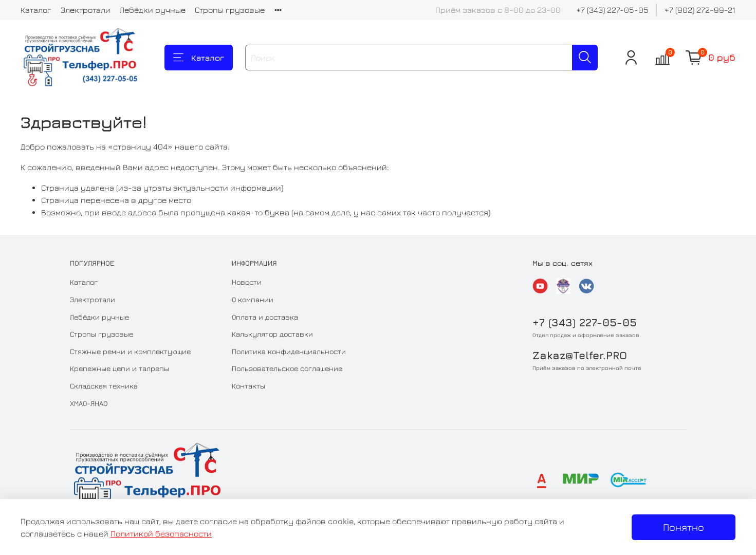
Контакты (248, 386)
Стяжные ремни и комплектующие (130, 351)
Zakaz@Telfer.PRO (580, 355)
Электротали (86, 10)
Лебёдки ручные (153, 10)
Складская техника (104, 386)
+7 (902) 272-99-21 (700, 10)
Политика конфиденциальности (289, 351)
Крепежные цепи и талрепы (119, 368)
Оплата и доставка (265, 317)
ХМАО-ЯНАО (89, 403)
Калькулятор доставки (272, 334)
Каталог (36, 10)
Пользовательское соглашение (287, 368)
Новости (247, 282)
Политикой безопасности (161, 533)
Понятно (684, 527)
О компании (253, 299)
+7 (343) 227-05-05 (612, 10)
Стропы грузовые (230, 10)
